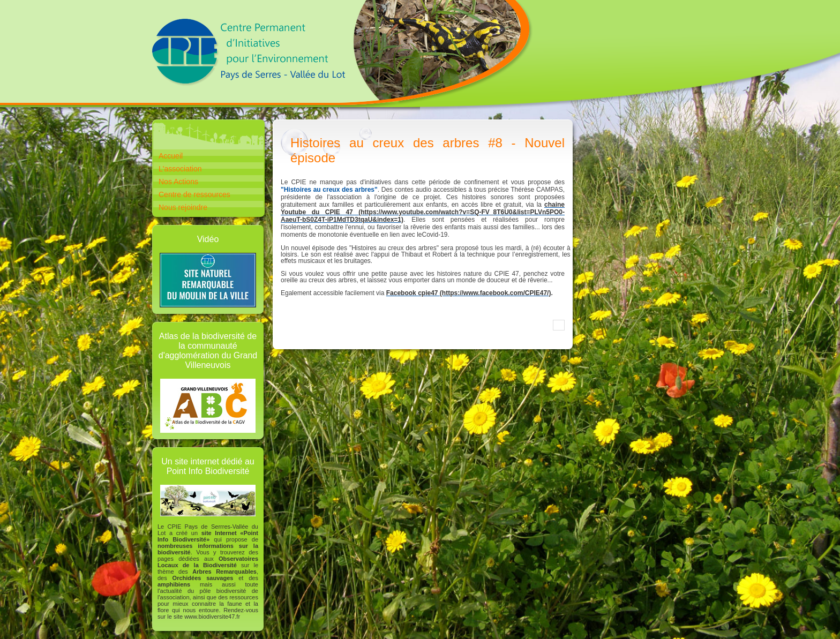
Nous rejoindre (183, 207)
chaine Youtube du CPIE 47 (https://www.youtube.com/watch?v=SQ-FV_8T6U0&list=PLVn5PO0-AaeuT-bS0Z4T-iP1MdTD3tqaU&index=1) (423, 212)
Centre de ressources (194, 194)
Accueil (171, 156)
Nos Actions (178, 182)
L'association (180, 169)
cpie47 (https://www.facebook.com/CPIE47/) (484, 293)
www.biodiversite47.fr (212, 617)
